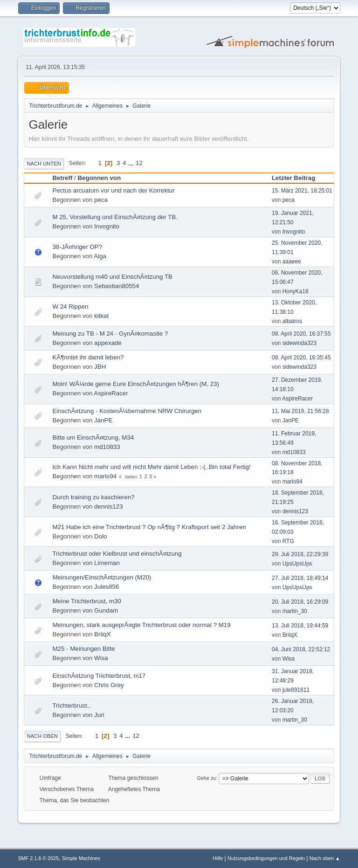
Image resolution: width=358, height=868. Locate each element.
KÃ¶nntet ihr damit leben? (88, 357)
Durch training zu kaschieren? (93, 497)
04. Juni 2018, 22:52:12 (301, 649)
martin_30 (295, 611)
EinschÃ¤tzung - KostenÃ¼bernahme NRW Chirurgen (127, 411)
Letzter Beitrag (298, 178)
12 (139, 163)
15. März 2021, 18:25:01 (302, 191)
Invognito (107, 226)
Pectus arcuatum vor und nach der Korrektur (113, 190)
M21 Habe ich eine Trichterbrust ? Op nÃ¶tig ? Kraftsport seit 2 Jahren (149, 527)
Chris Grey (109, 685)
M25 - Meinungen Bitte (83, 649)
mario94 (105, 476)
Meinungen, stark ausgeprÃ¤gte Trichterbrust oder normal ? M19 (141, 625)
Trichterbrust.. (71, 706)
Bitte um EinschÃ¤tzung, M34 (93, 437)
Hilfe (218, 858)
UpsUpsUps (297, 564)
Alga (100, 256)
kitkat (101, 316)
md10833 (107, 447)
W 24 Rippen (70, 307)
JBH (100, 367)
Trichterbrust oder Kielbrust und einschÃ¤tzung (117, 554)
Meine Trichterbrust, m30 (86, 601)
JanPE (103, 420)
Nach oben (42, 736)
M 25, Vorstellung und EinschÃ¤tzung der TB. (115, 217)
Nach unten (44, 164)
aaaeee (292, 262)
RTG (288, 541)
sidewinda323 (299, 343)
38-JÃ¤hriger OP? (77, 247)
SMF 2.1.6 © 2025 (38, 858)
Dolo (100, 536)
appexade (108, 343)
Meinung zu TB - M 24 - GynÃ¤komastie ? (110, 334)
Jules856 (107, 587)
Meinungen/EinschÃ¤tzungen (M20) (102, 577)
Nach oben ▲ (325, 858)
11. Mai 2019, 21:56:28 (300, 411)
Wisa (101, 658)
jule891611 (296, 690)
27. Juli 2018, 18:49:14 (300, 578)
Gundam (106, 610)
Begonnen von (99, 178)
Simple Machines (81, 858)
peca (101, 200)
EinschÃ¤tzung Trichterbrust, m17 (99, 676)
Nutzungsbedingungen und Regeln (266, 858)
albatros (293, 321)
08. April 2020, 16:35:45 (301, 358)
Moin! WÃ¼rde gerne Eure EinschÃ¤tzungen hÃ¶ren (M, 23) (136, 384)
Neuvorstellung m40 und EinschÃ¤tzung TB (112, 277)
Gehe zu (207, 778)
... (132, 163)
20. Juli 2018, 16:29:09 (300, 602)
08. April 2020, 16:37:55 (301, 334)
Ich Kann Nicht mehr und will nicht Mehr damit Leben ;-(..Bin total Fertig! (151, 467)
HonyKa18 (296, 291)
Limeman (107, 563)
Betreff (62, 178)
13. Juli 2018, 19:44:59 (300, 626)
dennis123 (109, 506)
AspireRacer (111, 393)
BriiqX (103, 634)
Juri (99, 715)
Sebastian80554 (117, 286)
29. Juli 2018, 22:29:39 (300, 554)
